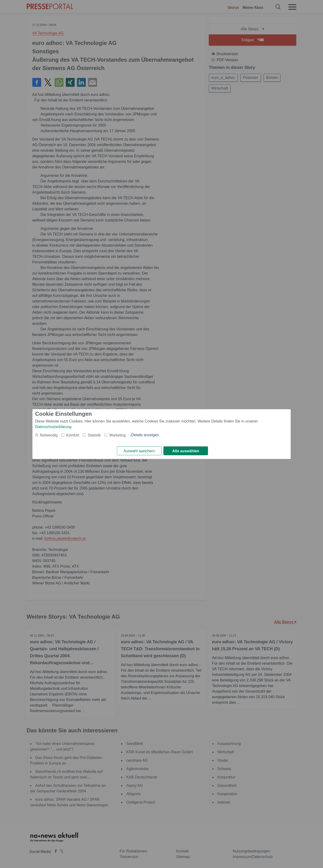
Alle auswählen (186, 451)
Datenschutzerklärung (53, 427)
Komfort (73, 435)
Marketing (118, 435)
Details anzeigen (145, 435)
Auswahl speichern (139, 451)
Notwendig (49, 435)
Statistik (94, 435)
